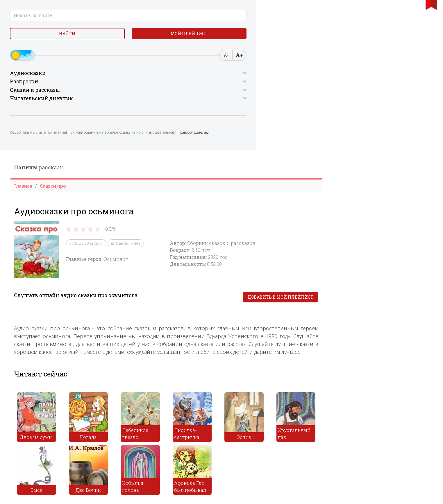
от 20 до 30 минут (197, 94)
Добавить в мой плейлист (391, 147)
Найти (28, 38)
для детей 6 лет (236, 94)
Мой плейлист (73, 38)
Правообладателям (55, 147)
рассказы (150, 18)
